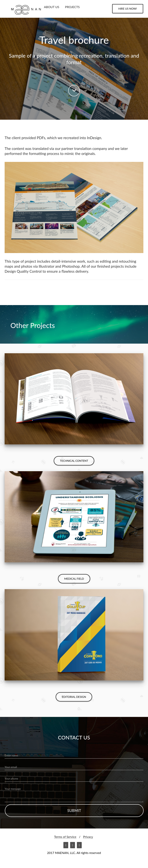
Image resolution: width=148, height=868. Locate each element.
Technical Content (74, 461)
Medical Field (74, 579)
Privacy (88, 837)
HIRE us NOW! (128, 9)
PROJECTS (72, 7)
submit (74, 810)
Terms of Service (65, 837)
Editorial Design (74, 697)
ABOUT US (52, 7)
